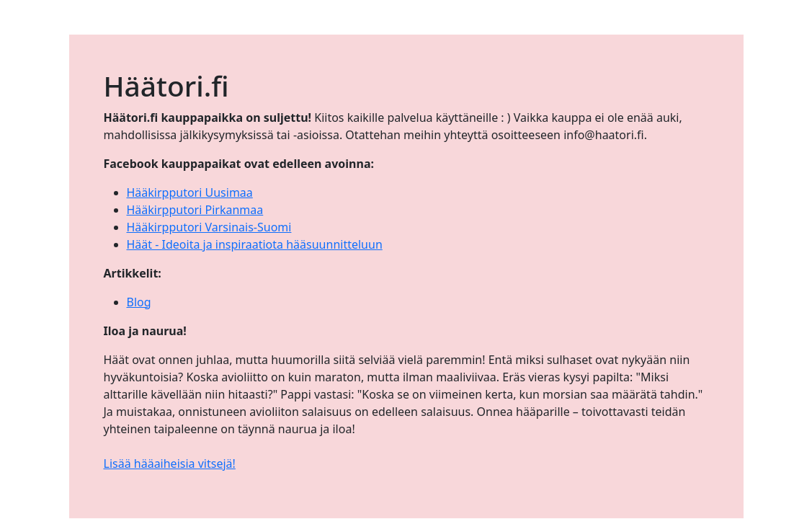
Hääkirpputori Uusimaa (190, 192)
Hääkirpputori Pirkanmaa (195, 210)
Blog (139, 302)
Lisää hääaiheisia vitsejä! (170, 463)
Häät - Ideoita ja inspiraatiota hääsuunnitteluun (255, 244)
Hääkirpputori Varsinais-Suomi (209, 227)
